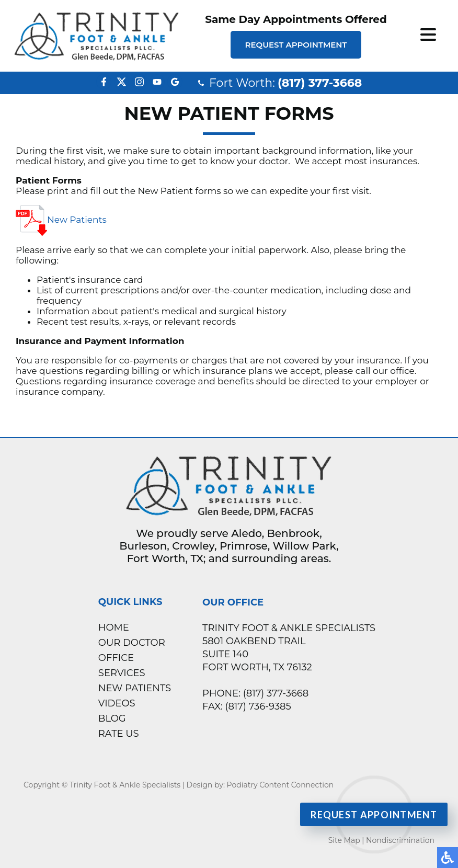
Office (116, 658)
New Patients (61, 220)
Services (122, 673)
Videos (117, 703)
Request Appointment (296, 45)
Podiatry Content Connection (280, 785)
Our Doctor (132, 643)
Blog (112, 718)
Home (114, 627)
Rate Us (119, 734)
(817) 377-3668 (320, 83)
